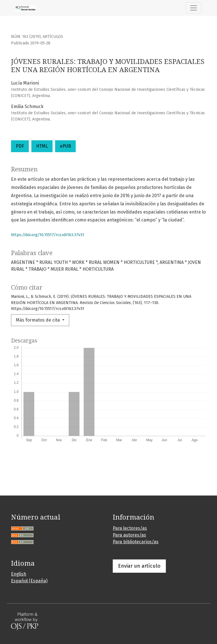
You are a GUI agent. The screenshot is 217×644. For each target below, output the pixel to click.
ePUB (65, 146)
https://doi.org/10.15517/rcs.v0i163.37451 (48, 235)
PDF (20, 146)
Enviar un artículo (139, 566)
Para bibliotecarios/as (136, 542)
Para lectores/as (130, 528)
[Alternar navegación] (194, 8)
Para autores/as (129, 535)
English (19, 574)
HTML (42, 146)
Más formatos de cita (38, 320)
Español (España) (29, 581)
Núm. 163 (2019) (26, 37)
